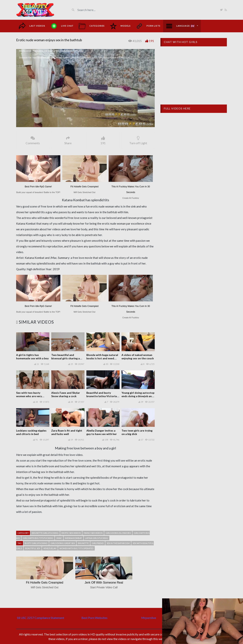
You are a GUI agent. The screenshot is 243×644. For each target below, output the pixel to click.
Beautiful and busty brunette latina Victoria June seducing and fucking (103, 396)
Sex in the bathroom (118, 543)
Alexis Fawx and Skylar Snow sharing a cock (66, 394)
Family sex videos (93, 533)
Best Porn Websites (94, 618)
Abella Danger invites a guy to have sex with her (102, 432)
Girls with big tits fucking (38, 538)
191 (151, 41)
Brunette (83, 543)
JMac (59, 538)
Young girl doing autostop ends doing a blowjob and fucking (138, 396)
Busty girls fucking (36, 543)
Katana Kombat (73, 538)
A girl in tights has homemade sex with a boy (32, 357)
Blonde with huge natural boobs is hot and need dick (102, 358)
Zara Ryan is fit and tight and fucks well (67, 432)
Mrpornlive (149, 618)
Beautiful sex (33, 548)
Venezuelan (50, 548)
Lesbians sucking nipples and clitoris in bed (31, 432)
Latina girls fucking (97, 538)
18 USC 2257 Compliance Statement (40, 618)
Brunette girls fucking (45, 533)
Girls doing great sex (63, 543)
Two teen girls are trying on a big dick (137, 432)
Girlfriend (98, 543)
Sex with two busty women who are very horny (29, 396)
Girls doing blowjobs (118, 533)
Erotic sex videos (71, 533)
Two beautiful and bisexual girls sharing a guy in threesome (65, 358)
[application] (85, 88)
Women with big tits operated (76, 548)
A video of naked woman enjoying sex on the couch (138, 357)
